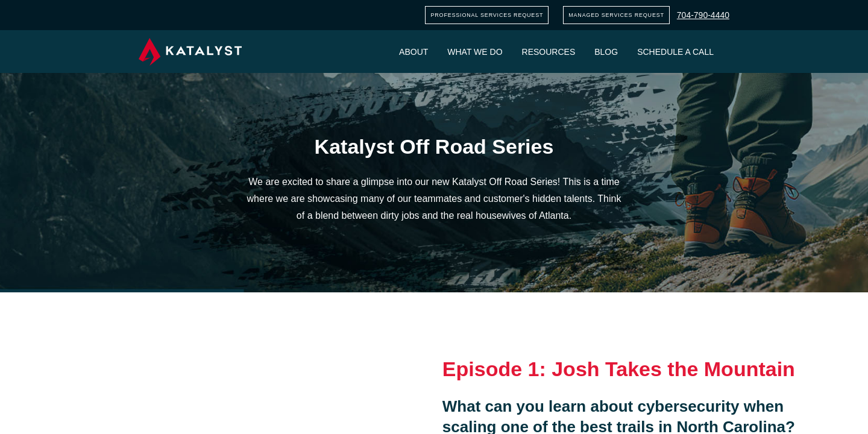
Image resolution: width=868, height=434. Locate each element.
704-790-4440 (703, 15)
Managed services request (616, 15)
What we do (475, 52)
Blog (606, 52)
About (414, 52)
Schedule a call (675, 52)
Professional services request (487, 15)
